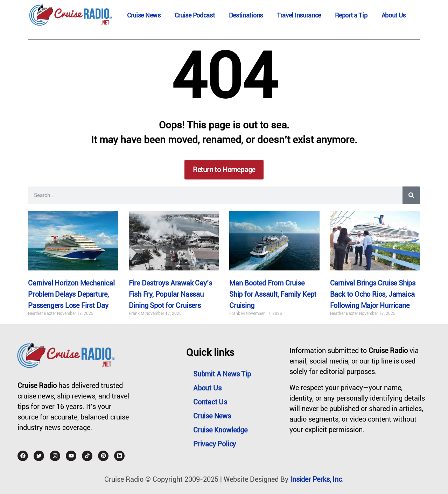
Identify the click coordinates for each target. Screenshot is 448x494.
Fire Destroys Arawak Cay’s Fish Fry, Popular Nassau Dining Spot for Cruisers (170, 294)
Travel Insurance (299, 15)
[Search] (411, 195)
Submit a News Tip (222, 374)
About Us (394, 15)
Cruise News (144, 15)
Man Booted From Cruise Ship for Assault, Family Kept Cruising (273, 294)
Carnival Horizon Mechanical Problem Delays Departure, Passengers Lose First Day (71, 294)
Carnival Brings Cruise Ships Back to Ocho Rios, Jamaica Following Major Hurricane (373, 294)
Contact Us (210, 402)
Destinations (246, 15)
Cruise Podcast (195, 15)
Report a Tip (351, 15)
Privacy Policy (215, 444)
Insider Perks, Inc (316, 479)
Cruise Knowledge (220, 430)
